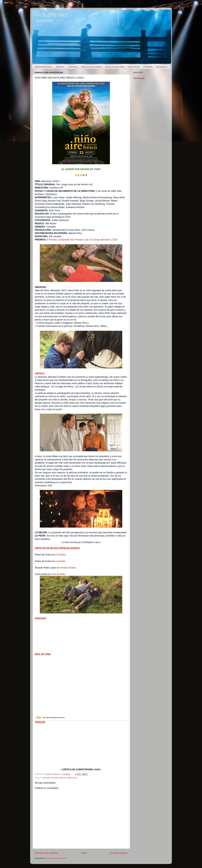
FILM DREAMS (52, 15)
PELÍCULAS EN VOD (115, 67)
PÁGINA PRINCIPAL (43, 67)
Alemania (47, 778)
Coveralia (60, 561)
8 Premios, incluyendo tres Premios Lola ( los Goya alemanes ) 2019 (82, 240)
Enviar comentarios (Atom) (56, 858)
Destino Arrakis (68, 568)
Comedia (55, 778)
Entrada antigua (119, 853)
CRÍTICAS (73, 67)
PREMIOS (148, 67)
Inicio (84, 853)
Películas (63, 778)
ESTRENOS (162, 67)
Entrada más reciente (46, 853)
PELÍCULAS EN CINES (91, 67)
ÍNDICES (60, 67)
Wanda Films (72, 778)
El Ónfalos (61, 555)
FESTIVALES (134, 67)
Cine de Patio (58, 574)
